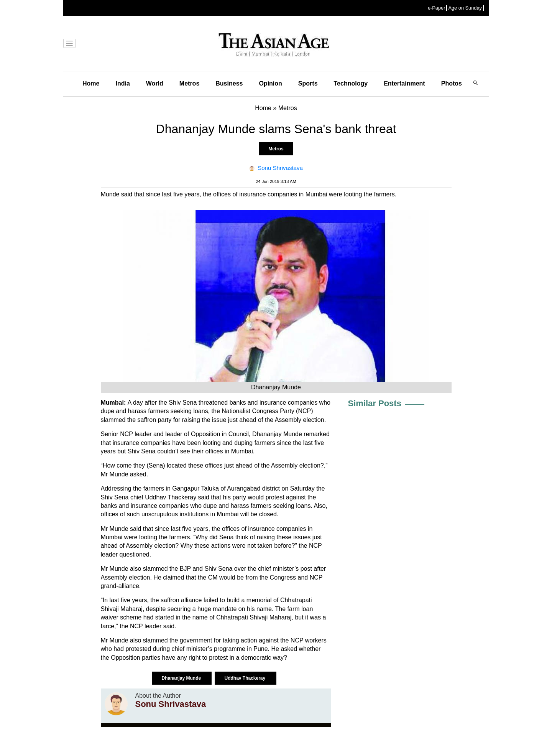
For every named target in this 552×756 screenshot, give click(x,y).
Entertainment (404, 83)
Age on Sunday (465, 8)
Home (91, 83)
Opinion (270, 83)
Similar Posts (375, 403)
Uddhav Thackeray (245, 678)
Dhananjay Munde (182, 678)
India (122, 83)
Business (229, 83)
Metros (189, 83)
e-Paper (437, 8)
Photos (452, 83)
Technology (351, 83)
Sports (308, 83)
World (155, 83)
